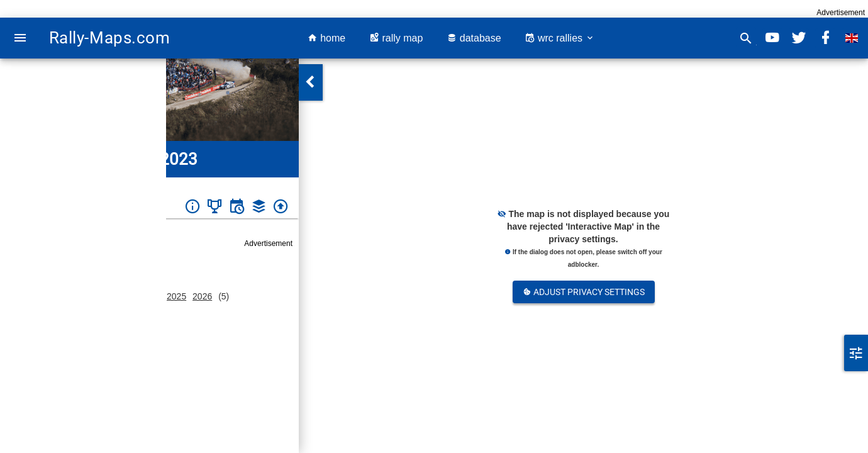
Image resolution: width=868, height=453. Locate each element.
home (326, 38)
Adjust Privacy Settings (584, 292)
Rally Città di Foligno (102, 186)
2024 (151, 296)
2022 (99, 296)
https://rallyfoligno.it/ (124, 394)
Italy (52, 186)
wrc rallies (560, 38)
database (474, 38)
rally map (396, 38)
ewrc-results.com (118, 433)
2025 (176, 296)
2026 (202, 296)
